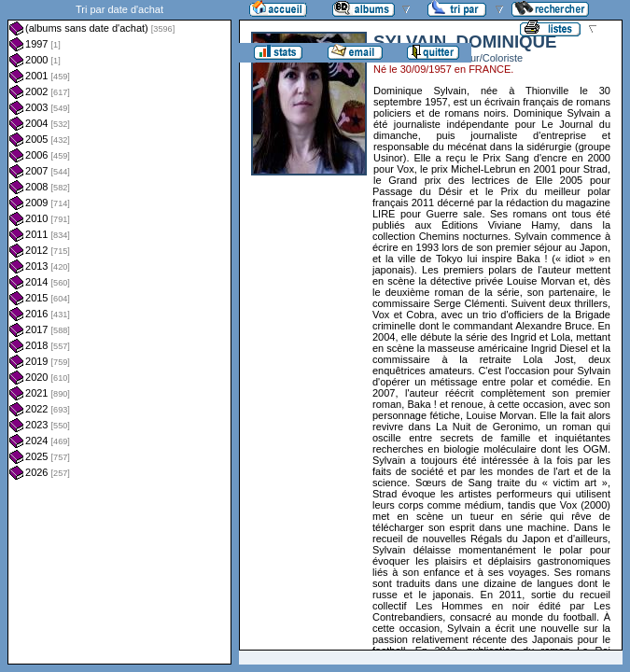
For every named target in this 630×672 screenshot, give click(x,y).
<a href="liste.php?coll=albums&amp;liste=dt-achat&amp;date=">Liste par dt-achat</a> (119, 332)
